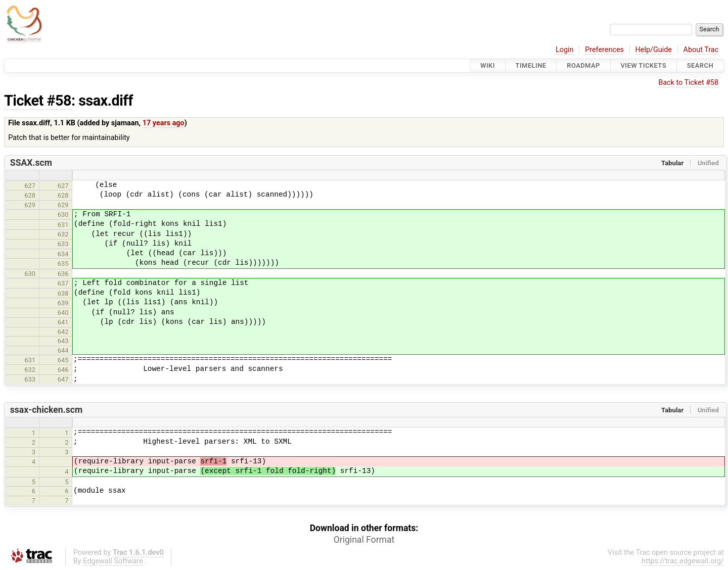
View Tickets (644, 65)
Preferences (604, 50)
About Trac (701, 50)
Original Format (364, 540)
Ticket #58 (38, 101)
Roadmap (583, 65)
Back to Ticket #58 (688, 83)
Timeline (531, 65)
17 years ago (164, 123)
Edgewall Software (113, 561)
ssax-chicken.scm (46, 410)
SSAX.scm (31, 163)
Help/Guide (654, 50)
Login (565, 50)
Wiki (488, 65)
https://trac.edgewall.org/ (683, 561)
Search (700, 65)
